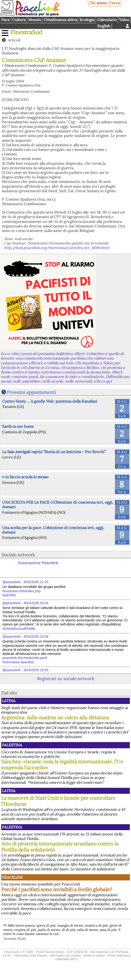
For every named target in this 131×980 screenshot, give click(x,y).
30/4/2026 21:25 (36, 582)
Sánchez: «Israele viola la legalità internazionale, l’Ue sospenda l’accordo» (62, 765)
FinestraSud (26, 32)
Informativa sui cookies (65, 955)
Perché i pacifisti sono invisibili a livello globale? (57, 889)
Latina (9, 701)
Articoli (14, 40)
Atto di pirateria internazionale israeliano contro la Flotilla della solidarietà (60, 847)
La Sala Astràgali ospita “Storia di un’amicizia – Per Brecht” (54, 452)
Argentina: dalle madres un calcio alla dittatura (55, 718)
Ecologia (87, 20)
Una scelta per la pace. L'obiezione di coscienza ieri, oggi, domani (53, 530)
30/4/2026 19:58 (36, 636)
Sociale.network (18, 555)
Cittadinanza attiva (60, 20)
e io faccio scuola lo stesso (25, 477)
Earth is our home (18, 426)
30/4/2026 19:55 (36, 670)
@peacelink (11, 582)
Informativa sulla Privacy (31, 955)
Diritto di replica (94, 955)
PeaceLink (12, 877)
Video (124, 20)
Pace (6, 20)
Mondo (35, 20)
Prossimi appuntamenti (31, 392)
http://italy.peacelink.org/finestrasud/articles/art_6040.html (57, 248)
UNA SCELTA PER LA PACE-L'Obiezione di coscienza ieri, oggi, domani (58, 504)
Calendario (107, 20)
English (104, 26)
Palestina (12, 745)
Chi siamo (98, 3)
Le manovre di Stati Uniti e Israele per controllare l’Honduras (58, 801)
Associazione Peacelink (38, 563)
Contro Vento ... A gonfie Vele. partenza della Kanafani (50, 401)
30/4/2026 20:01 (36, 603)
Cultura (19, 20)
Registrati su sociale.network (66, 679)
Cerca (114, 3)
